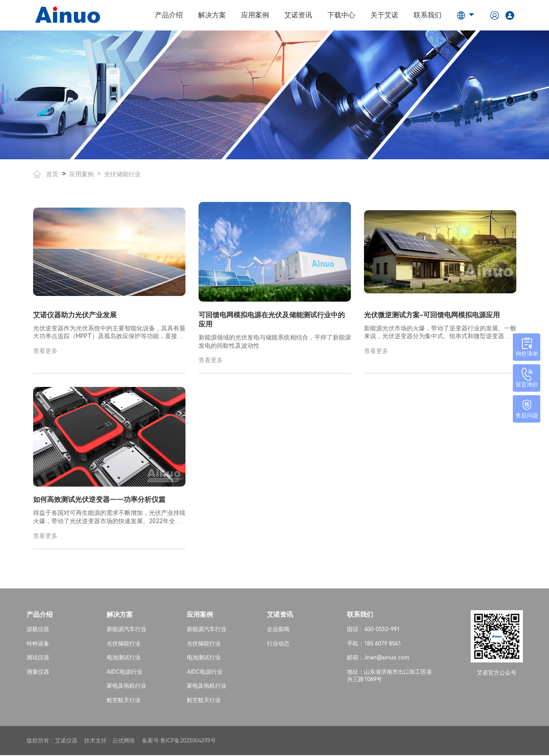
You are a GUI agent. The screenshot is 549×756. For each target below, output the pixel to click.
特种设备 (38, 644)
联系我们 (428, 15)
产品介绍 (169, 15)
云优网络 (124, 741)
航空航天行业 (124, 701)
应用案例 (255, 15)
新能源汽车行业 (126, 630)
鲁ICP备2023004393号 (188, 741)
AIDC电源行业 (125, 673)
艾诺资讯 (298, 15)
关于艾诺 (384, 15)
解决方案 (212, 15)
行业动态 (278, 644)
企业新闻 (278, 630)
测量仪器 (38, 673)
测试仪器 (38, 658)
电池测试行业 (124, 658)
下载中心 (341, 15)
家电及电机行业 (126, 687)
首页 (46, 174)
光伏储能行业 (122, 174)
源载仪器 (38, 630)
